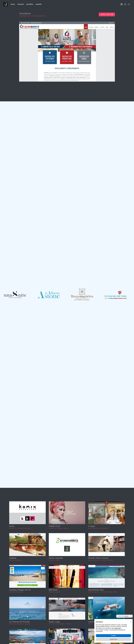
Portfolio (30, 4)
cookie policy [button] (118, 628)
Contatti (39, 4)
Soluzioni (21, 4)
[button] (130, 622)
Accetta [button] (114, 636)
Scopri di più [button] (114, 639)
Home (13, 4)
